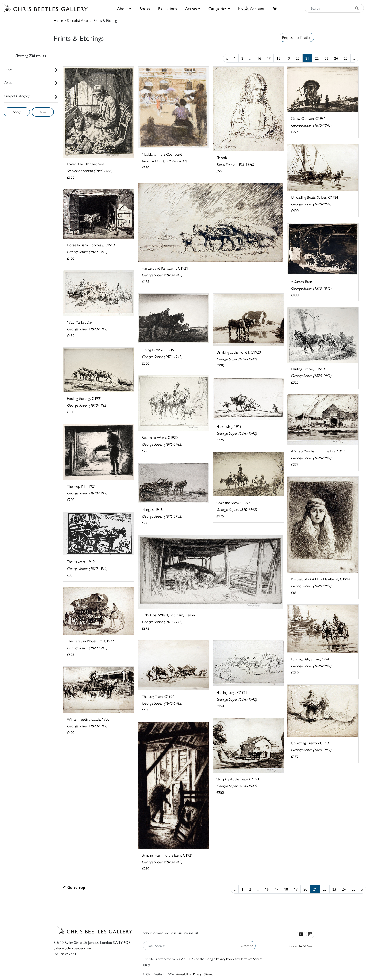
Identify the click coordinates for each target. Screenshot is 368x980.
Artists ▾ (193, 8)
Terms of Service (252, 959)
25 (346, 58)
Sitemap (209, 974)
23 (326, 58)
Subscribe (247, 945)
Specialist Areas (78, 20)
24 (336, 58)
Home (58, 20)
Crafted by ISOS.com (302, 946)
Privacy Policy (225, 959)
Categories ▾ (219, 8)
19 (288, 58)
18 (278, 58)
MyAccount (251, 8)
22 (317, 58)
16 (259, 58)
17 (269, 58)
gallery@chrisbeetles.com (72, 948)
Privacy (197, 974)
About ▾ (124, 8)
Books (145, 8)
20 (298, 58)
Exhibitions (168, 8)
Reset (43, 112)
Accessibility (183, 974)
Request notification (297, 37)
